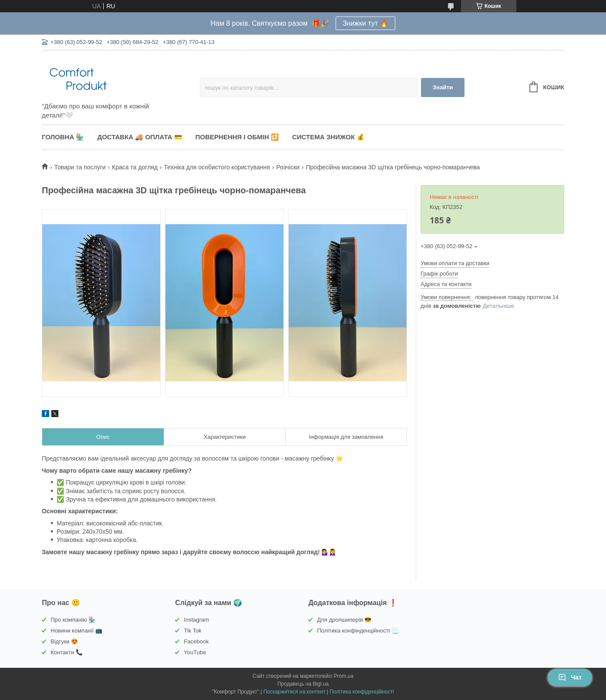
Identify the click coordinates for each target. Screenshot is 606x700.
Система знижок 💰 (328, 137)
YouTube (195, 652)
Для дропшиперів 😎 (344, 620)
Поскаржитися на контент (294, 692)
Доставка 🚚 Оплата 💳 (140, 137)
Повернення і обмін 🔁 (237, 137)
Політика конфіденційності (362, 692)
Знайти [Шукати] (443, 87)
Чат (570, 677)
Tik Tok (192, 631)
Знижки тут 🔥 (366, 23)
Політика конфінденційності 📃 (358, 631)
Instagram (196, 620)
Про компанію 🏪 (73, 620)
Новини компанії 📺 (76, 631)
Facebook (196, 641)
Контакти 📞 (67, 652)
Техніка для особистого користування (217, 167)
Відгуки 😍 (64, 641)
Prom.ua (344, 676)
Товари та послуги (80, 167)
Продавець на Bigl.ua (303, 684)
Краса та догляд (135, 167)
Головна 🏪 (63, 137)
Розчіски (288, 167)
